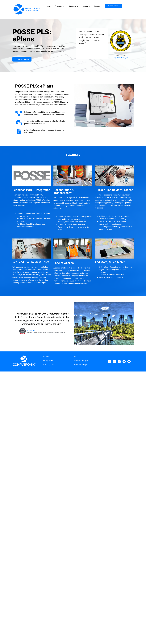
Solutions (60, 6)
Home (48, 6)
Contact (97, 6)
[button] (102, 64)
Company (73, 6)
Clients (86, 6)
